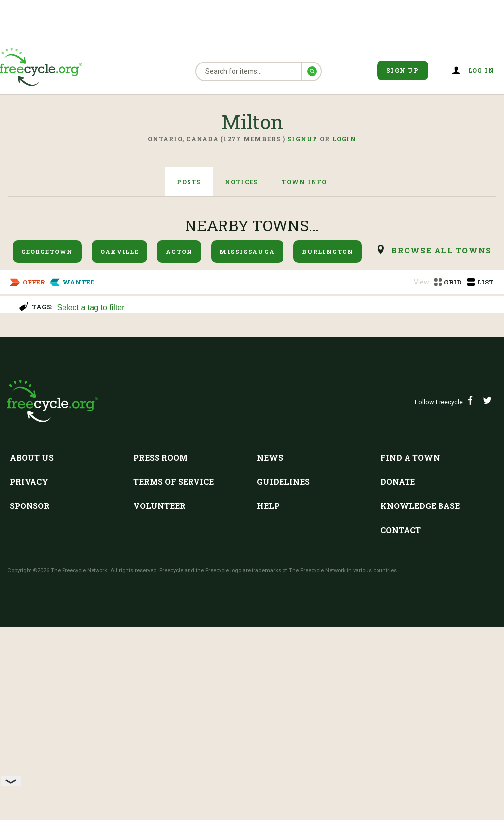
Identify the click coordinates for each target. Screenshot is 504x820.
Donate (398, 675)
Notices (242, 182)
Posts (189, 182)
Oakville (120, 252)
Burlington (328, 252)
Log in (481, 70)
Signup (303, 139)
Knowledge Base (420, 699)
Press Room (160, 650)
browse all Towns (441, 250)
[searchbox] (275, 308)
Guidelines (283, 675)
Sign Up (403, 70)
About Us (32, 650)
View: (422, 282)
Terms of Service (173, 675)
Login (344, 139)
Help (268, 699)
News (270, 650)
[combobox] (276, 306)
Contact (401, 723)
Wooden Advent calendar (137, 358)
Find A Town (410, 650)
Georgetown (47, 252)
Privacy (29, 675)
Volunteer (159, 699)
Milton (101, 343)
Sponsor (30, 699)
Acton (179, 252)
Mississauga (247, 252)
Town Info (304, 182)
